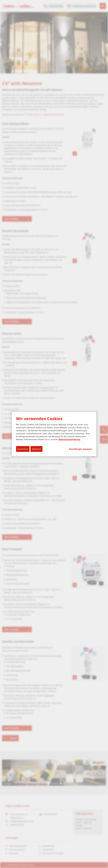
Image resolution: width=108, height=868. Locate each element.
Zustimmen (23, 449)
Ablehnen (36, 449)
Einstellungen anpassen (81, 449)
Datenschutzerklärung (69, 439)
